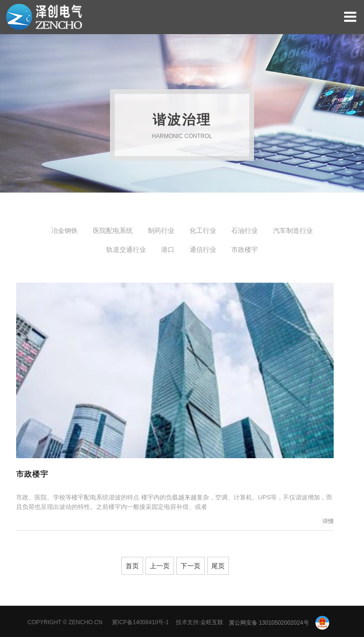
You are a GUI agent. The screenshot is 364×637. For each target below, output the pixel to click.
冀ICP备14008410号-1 (140, 623)
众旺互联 (212, 623)
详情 (328, 521)
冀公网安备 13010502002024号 (279, 623)
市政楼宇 (32, 474)
